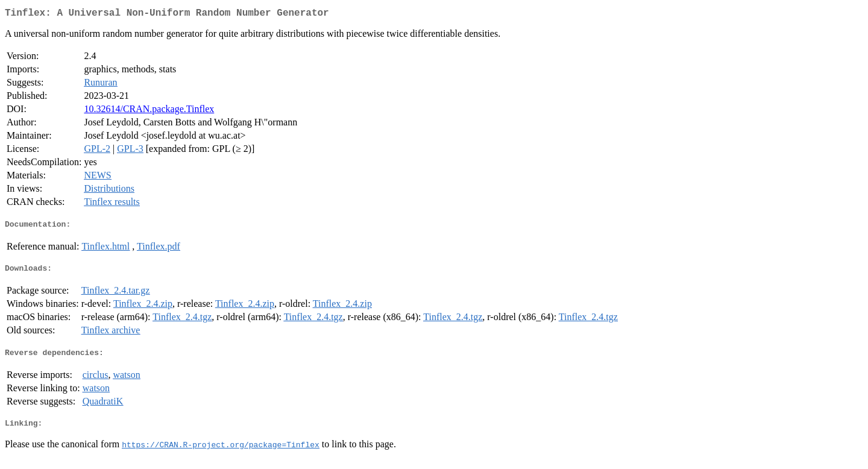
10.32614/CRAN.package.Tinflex (149, 111)
